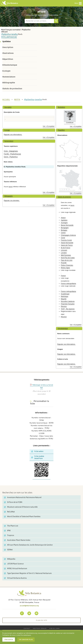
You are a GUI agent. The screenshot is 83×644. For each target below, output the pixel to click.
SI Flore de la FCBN (13, 502)
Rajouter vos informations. (13, 134)
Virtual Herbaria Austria (15, 578)
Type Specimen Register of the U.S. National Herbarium (28, 573)
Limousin (64, 250)
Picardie (64, 263)
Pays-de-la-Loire (67, 260)
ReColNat (9, 512)
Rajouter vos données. (12, 200)
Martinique (65, 296)
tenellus (14, 34)
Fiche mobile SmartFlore (38, 457)
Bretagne (64, 230)
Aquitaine (64, 220)
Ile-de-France (65, 248)
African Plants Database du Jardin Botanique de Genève (28, 545)
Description (8, 47)
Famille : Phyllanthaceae (12, 154)
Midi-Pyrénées (66, 255)
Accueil (6, 100)
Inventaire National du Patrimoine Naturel (23, 497)
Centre (63, 233)
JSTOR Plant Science (14, 564)
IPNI (7, 531)
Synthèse (6, 41)
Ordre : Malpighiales (11, 151)
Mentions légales (40, 628)
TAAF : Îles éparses (68, 309)
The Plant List (11, 526)
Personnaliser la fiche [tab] (40, 402)
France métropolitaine (68, 283)
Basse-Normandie (67, 225)
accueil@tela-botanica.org (29, 606)
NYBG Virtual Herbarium (16, 569)
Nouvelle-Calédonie (68, 301)
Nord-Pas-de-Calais (68, 258)
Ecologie (6, 71)
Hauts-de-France (67, 245)
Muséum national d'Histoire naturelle (21, 507)
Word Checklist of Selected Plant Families (22, 517)
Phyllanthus (6, 34)
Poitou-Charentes (67, 265)
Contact (27, 628)
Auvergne (64, 223)
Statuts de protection (12, 89)
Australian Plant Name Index (17, 540)
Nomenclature (9, 77)
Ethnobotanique (10, 65)
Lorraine (64, 253)
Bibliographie (9, 83)
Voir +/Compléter (49, 126)
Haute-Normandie (67, 243)
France (63, 276)
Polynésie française (68, 304)
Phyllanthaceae (9, 37)
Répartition (8, 59)
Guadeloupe (65, 294)
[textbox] (39, 21)
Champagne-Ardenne (68, 235)
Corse (63, 238)
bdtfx (17, 100)
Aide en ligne (54, 628)
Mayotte (64, 299)
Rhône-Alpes (65, 268)
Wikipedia (10, 559)
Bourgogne (65, 228)
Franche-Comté (66, 240)
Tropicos (9, 535)
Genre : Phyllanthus (11, 157)
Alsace (63, 218)
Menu (78, 3)
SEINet (8, 550)
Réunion (64, 306)
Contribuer (70, 123)
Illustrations (8, 53)
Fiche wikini (37, 451)
